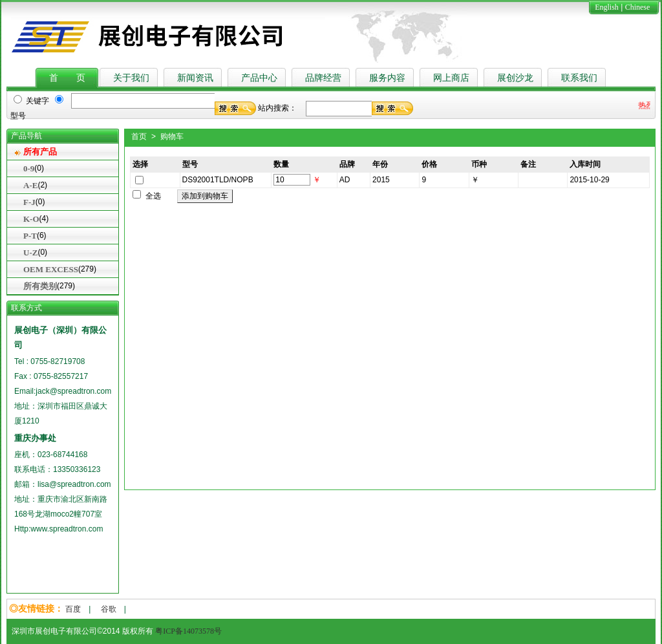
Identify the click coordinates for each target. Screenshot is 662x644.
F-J (29, 202)
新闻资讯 (195, 78)
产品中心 (259, 78)
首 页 (67, 78)
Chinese (638, 7)
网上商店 (451, 78)
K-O (31, 219)
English (607, 7)
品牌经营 (323, 78)
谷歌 (109, 609)
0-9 (29, 168)
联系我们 (579, 78)
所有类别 (40, 286)
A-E (30, 185)
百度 (73, 609)
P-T (30, 236)
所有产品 (40, 152)
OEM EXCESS (51, 269)
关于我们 (131, 78)
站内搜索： (277, 108)
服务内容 (387, 78)
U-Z (30, 252)
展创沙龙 (515, 78)
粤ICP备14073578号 (188, 631)
